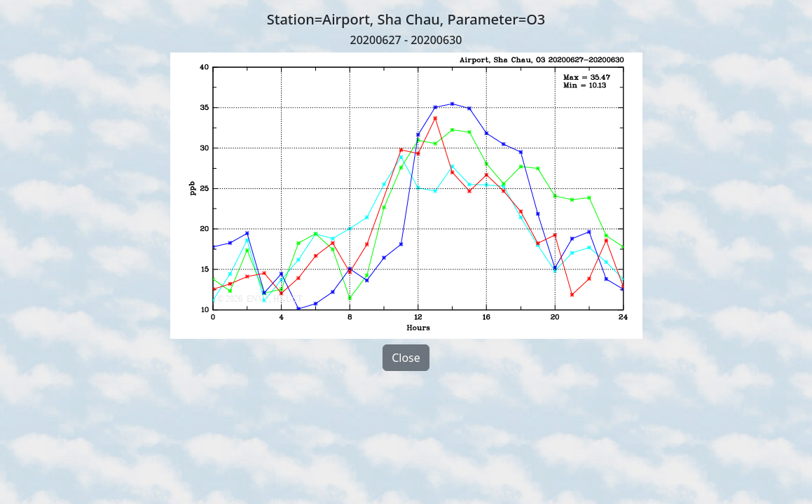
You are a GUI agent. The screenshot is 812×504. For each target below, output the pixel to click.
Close (406, 358)
